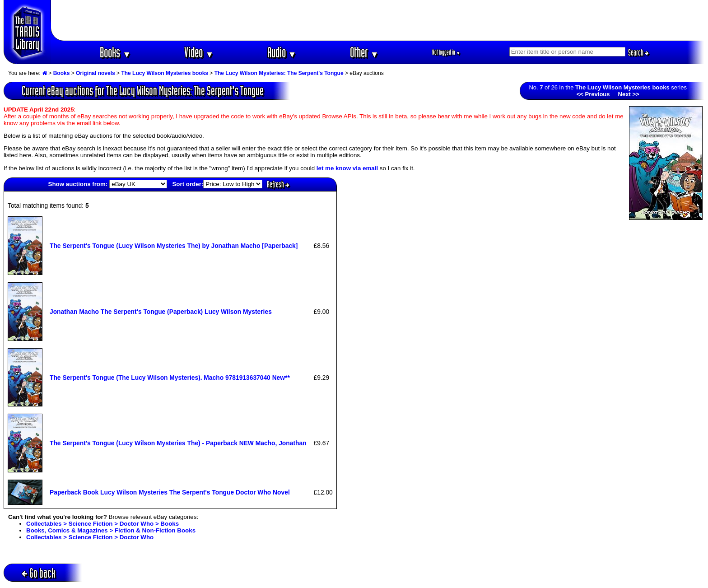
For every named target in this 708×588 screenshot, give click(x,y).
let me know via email (347, 168)
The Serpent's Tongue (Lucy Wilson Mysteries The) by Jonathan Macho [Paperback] (174, 246)
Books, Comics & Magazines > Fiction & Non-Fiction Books (111, 530)
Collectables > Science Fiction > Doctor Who (90, 537)
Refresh (278, 184)
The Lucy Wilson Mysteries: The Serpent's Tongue (279, 73)
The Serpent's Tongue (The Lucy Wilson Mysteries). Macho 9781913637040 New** (170, 378)
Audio (282, 52)
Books (115, 52)
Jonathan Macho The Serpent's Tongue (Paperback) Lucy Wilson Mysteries (161, 312)
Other (364, 52)
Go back (39, 573)
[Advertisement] (378, 20)
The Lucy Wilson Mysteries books (165, 73)
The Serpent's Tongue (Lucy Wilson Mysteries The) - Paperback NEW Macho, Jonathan (178, 443)
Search (638, 52)
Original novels (95, 73)
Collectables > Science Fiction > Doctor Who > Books (102, 524)
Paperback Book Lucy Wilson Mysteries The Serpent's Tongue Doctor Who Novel (170, 492)
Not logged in (446, 52)
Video (199, 52)
